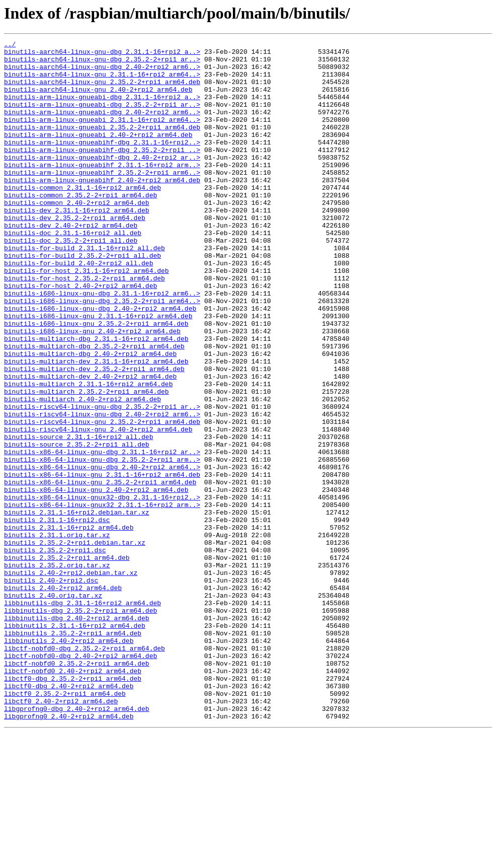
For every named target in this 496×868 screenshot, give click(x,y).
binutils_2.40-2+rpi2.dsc (51, 689)
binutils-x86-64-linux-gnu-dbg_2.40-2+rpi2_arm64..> (102, 553)
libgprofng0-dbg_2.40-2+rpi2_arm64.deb (77, 843)
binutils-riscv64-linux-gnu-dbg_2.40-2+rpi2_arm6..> (102, 489)
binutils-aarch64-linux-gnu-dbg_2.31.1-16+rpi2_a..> (102, 54)
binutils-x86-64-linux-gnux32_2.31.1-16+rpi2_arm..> (102, 598)
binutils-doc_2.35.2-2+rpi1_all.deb (71, 281)
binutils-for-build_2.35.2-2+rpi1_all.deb (82, 299)
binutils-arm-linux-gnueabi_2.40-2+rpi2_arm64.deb (98, 154)
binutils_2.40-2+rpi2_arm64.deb (63, 698)
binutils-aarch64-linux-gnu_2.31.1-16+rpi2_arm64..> (102, 82)
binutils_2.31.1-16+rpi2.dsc (57, 616)
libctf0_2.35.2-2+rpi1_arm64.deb (65, 825)
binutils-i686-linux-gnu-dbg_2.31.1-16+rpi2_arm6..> (102, 344)
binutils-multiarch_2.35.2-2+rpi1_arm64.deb (87, 462)
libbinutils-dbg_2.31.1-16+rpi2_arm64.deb (82, 716)
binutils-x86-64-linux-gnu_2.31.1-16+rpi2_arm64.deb (102, 562)
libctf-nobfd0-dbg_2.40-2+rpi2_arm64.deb (80, 779)
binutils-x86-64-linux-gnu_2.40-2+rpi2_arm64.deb (96, 580)
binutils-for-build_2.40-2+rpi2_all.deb (78, 308)
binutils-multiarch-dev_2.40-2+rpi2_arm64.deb (90, 444)
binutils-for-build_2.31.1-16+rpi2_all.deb (85, 290)
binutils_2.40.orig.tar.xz (53, 707)
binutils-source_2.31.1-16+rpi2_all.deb (78, 517)
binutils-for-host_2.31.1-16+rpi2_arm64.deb (87, 317)
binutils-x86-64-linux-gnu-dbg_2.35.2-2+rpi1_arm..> (102, 544)
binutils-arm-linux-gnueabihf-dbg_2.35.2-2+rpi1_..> (102, 172)
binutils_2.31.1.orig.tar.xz (57, 634)
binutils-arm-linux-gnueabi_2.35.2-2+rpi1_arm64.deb (102, 145)
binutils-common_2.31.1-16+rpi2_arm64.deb (82, 218)
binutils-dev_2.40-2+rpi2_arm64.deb (71, 263)
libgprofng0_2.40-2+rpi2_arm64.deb (69, 852)
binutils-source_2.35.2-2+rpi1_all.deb (77, 526)
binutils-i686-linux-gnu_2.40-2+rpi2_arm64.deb (92, 390)
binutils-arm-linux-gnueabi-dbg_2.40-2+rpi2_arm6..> (102, 127)
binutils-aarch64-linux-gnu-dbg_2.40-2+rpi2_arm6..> (102, 73)
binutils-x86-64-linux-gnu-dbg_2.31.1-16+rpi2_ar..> (102, 535)
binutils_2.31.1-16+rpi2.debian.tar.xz (77, 607)
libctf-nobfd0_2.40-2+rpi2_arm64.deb (73, 798)
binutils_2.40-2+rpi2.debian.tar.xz (71, 680)
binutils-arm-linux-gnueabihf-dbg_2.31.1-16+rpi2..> (102, 163)
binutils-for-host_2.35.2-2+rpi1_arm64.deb (85, 326)
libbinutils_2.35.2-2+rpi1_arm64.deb (73, 752)
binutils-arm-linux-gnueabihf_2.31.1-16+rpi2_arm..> (102, 190)
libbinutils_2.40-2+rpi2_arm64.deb (69, 761)
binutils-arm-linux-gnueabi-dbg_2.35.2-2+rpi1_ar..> (102, 118)
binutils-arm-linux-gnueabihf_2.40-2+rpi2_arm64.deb (102, 208)
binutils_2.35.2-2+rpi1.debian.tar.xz (75, 643)
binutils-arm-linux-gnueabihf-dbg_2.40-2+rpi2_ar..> (102, 181)
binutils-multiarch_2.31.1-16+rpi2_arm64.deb (88, 453)
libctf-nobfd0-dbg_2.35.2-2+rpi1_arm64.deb (85, 770)
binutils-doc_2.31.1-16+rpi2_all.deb (73, 272)
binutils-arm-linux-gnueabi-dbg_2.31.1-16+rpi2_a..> (102, 109)
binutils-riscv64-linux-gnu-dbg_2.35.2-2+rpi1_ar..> (102, 480)
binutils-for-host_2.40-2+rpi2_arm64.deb (80, 335)
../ (10, 45)
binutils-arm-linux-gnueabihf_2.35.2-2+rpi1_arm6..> (102, 199)
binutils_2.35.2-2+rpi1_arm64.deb (67, 662)
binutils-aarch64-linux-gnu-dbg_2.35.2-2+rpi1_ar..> (102, 63)
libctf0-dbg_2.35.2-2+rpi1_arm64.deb (73, 807)
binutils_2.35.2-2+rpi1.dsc (55, 653)
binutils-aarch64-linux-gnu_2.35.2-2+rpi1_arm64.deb (102, 91)
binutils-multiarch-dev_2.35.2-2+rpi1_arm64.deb (94, 435)
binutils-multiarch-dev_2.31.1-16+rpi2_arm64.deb (96, 426)
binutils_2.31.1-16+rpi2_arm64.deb (69, 625)
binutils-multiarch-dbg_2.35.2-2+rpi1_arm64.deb (94, 408)
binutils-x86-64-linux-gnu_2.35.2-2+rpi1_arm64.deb (100, 571)
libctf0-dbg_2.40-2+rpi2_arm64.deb (69, 816)
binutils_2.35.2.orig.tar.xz (57, 671)
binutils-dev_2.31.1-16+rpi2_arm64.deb (77, 245)
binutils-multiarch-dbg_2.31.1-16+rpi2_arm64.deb (96, 399)
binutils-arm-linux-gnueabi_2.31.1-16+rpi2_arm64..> (102, 136)
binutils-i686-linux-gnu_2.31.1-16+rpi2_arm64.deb (98, 372)
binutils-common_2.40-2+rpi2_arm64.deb (77, 236)
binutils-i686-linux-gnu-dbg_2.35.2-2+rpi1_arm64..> (102, 353)
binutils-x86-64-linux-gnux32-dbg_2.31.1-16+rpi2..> (102, 589)
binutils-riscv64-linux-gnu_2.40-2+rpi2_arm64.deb (98, 508)
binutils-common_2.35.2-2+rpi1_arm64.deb (80, 227)
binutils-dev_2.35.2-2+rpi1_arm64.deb (75, 254)
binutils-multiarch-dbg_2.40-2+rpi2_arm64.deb (90, 417)
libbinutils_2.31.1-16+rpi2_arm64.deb (75, 743)
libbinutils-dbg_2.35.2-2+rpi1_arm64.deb (80, 725)
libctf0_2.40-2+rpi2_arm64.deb (61, 834)
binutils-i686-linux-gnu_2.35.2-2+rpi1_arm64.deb (96, 381)
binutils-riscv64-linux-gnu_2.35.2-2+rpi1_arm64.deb (102, 498)
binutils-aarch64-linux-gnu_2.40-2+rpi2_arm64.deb (98, 100)
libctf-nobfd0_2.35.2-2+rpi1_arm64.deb (77, 788)
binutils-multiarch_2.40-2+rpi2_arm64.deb (82, 471)
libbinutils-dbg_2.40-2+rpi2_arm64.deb (77, 734)
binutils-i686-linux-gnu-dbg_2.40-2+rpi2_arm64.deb (100, 363)
